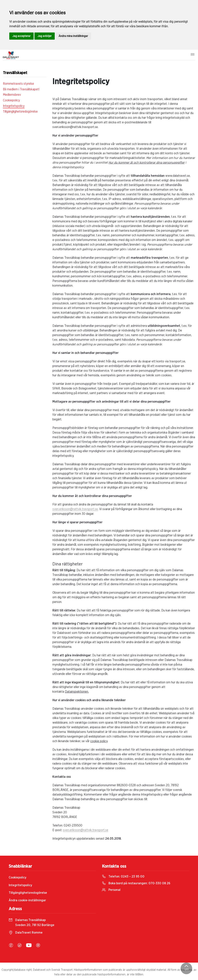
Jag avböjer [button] (45, 36)
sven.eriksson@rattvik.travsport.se (75, 509)
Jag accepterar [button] (21, 36)
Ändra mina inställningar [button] (73, 36)
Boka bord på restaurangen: (136, 883)
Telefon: (123, 877)
